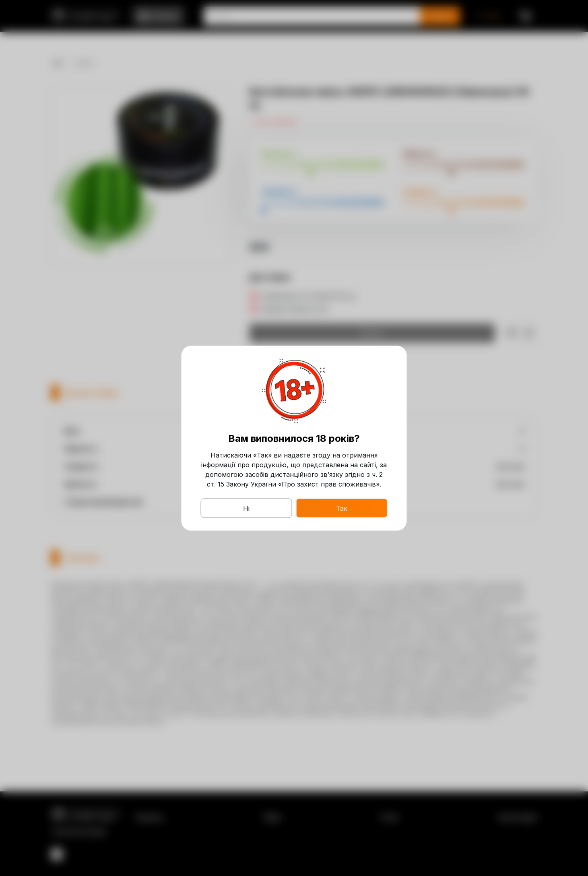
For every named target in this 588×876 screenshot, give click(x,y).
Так (342, 508)
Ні (246, 508)
